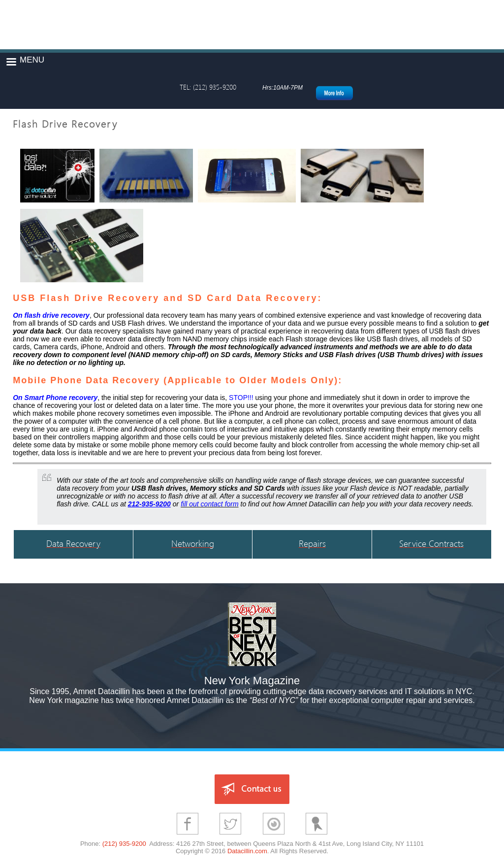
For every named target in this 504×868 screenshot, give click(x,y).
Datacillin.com (247, 851)
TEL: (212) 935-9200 (208, 87)
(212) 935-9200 (124, 844)
